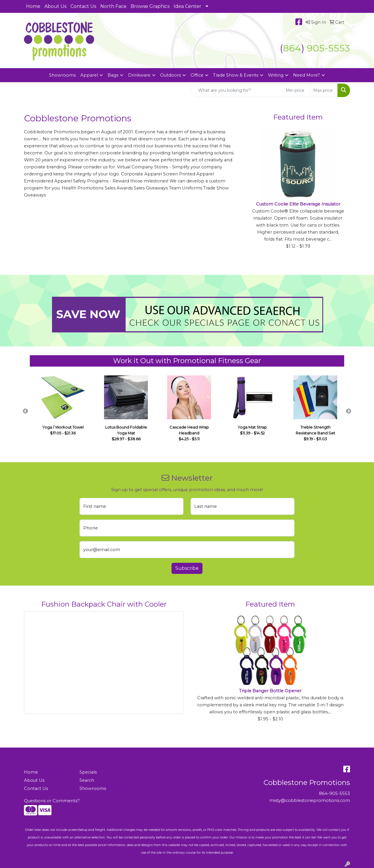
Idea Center (187, 6)
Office (197, 75)
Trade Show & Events (236, 75)
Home (33, 6)
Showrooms (62, 75)
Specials (88, 772)
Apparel (89, 75)
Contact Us (83, 6)
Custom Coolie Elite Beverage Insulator (298, 204)
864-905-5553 (335, 793)
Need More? (307, 75)
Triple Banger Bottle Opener (270, 691)
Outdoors (170, 75)
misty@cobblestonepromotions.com (310, 800)
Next (349, 411)
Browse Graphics (150, 6)
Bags (113, 75)
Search (87, 780)
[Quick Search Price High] (324, 90)
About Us (55, 6)
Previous (25, 411)
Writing (276, 75)
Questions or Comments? (52, 801)
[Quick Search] (237, 90)
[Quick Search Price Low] (296, 90)
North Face (113, 6)
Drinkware (139, 75)
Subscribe (187, 568)
